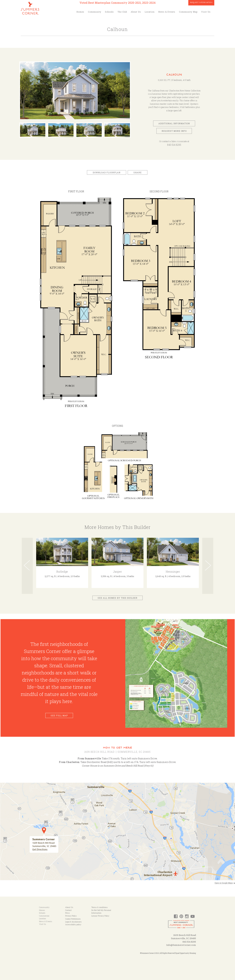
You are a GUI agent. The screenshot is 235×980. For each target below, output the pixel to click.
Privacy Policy (71, 916)
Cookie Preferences (73, 919)
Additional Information (174, 123)
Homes (80, 12)
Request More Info (174, 131)
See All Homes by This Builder (117, 598)
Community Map (188, 12)
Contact (68, 910)
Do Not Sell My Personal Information (101, 912)
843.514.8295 (174, 145)
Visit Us (206, 12)
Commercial (44, 916)
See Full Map (59, 715)
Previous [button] (27, 566)
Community (95, 12)
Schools (109, 12)
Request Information (201, 3)
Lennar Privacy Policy (100, 916)
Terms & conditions (100, 907)
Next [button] (208, 566)
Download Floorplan (107, 172)
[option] (76, 92)
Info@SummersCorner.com (181, 945)
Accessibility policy (73, 924)
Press (67, 913)
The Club (122, 12)
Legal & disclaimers (73, 922)
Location (150, 12)
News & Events (167, 12)
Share (138, 172)
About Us (136, 12)
